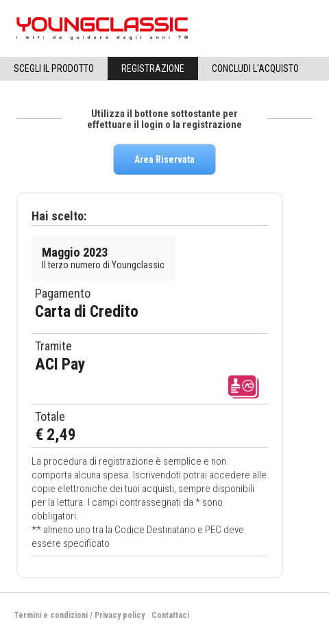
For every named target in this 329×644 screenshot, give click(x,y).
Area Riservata (164, 159)
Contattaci (170, 615)
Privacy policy (120, 615)
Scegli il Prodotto (54, 68)
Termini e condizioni (51, 615)
